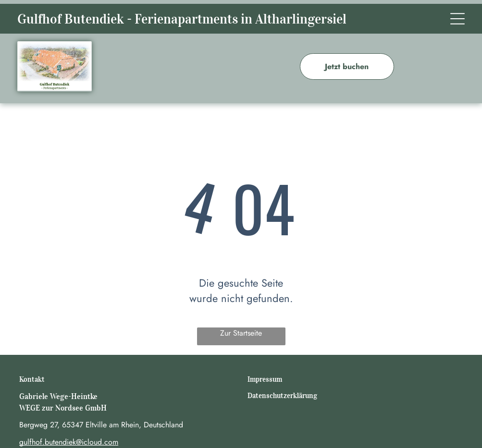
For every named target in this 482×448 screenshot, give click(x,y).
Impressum (265, 379)
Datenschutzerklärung (282, 396)
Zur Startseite (241, 333)
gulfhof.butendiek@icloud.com (69, 442)
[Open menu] (457, 19)
